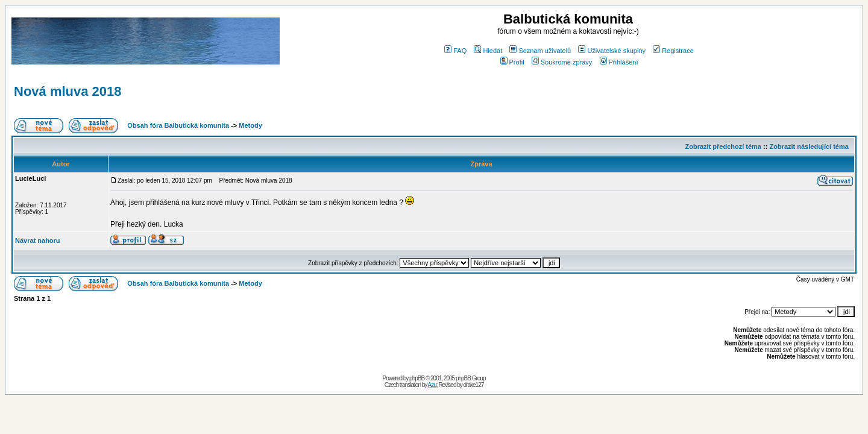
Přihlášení (619, 62)
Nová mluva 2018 (68, 91)
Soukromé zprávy (562, 62)
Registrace (673, 51)
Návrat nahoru (38, 241)
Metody (250, 125)
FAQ (455, 51)
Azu (432, 385)
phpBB (417, 378)
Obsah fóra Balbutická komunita (178, 125)
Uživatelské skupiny (612, 51)
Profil (512, 62)
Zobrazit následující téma (809, 146)
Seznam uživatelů (540, 51)
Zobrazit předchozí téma (723, 146)
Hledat (488, 51)
